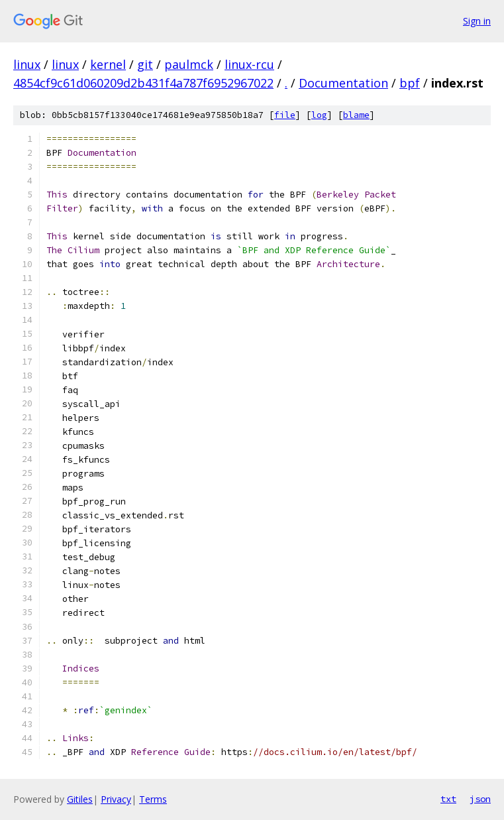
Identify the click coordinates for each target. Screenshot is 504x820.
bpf (410, 83)
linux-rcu (249, 64)
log (319, 115)
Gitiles (80, 799)
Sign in (477, 21)
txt (448, 799)
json (480, 799)
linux (27, 64)
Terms (153, 799)
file (285, 115)
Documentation (343, 83)
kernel (108, 64)
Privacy (116, 799)
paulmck (189, 64)
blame (356, 115)
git (145, 64)
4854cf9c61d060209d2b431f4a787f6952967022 (143, 83)
